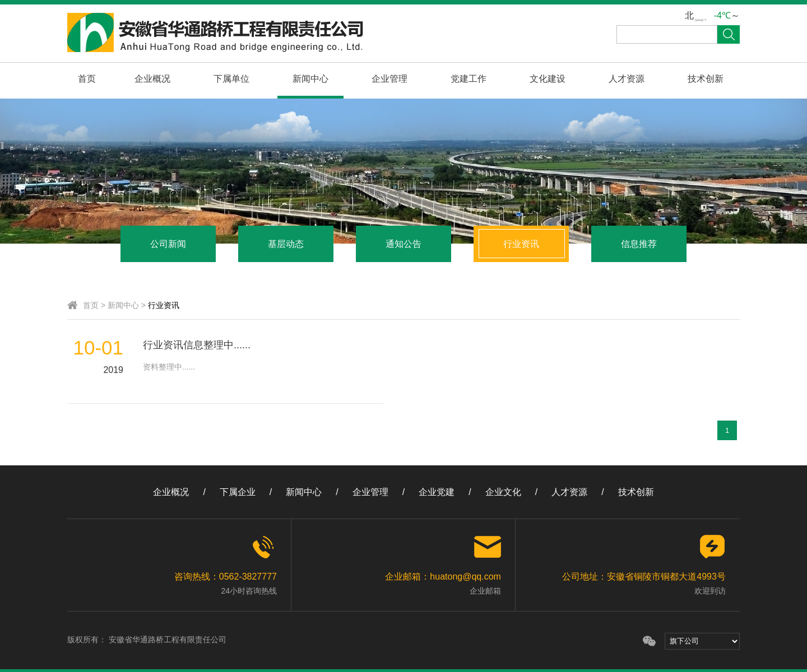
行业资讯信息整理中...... (197, 345)
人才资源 (627, 79)
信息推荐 (639, 244)
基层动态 (286, 244)
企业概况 (152, 79)
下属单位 (231, 79)
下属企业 (238, 492)
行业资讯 (521, 244)
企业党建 (437, 492)
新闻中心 (310, 79)
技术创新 (706, 79)
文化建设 (548, 79)
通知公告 (403, 244)
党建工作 (469, 79)
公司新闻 (168, 244)
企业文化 (503, 492)
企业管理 (389, 79)
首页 (87, 79)
